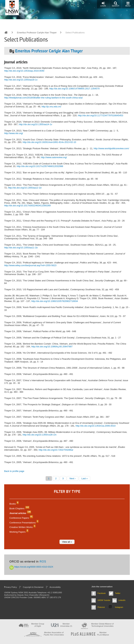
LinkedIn (122, 600)
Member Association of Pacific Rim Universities (54, 634)
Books (14, 504)
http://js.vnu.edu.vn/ (51, 107)
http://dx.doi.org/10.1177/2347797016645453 (100, 115)
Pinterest (101, 607)
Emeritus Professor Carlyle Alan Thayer (37, 33)
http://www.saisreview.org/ (54, 157)
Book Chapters (19, 508)
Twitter (118, 593)
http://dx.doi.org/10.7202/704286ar (56, 450)
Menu (128, 4)
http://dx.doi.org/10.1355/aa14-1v (36, 124)
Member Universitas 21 (66, 625)
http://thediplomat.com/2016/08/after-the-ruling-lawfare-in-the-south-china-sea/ (43, 98)
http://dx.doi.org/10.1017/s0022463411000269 (27, 206)
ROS (43, 562)
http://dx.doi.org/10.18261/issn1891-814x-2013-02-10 (49, 142)
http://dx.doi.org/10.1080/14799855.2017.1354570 (74, 89)
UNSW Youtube (104, 600)
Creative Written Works (22, 527)
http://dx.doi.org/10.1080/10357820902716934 (55, 301)
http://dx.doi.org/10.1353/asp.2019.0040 (24, 71)
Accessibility (55, 587)
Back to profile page (14, 471)
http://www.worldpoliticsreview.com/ (111, 148)
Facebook (102, 593)
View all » (67, 542)
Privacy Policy (11, 587)
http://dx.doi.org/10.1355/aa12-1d (25, 188)
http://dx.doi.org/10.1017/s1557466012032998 (40, 166)
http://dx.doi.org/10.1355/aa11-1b (21, 248)
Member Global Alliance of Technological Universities (102, 625)
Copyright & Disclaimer (33, 587)
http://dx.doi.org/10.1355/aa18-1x (21, 80)
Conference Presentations (24, 523)
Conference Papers (21, 518)
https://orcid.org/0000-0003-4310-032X (31, 567)
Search (116, 4)
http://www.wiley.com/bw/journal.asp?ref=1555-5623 (30, 265)
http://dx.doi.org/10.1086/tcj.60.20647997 (52, 347)
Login (103, 4)
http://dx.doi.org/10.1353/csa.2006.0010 (96, 426)
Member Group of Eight (38, 625)
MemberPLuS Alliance (103, 634)
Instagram (119, 607)
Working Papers (18, 532)
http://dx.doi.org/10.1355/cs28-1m (40, 435)
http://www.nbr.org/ (14, 133)
